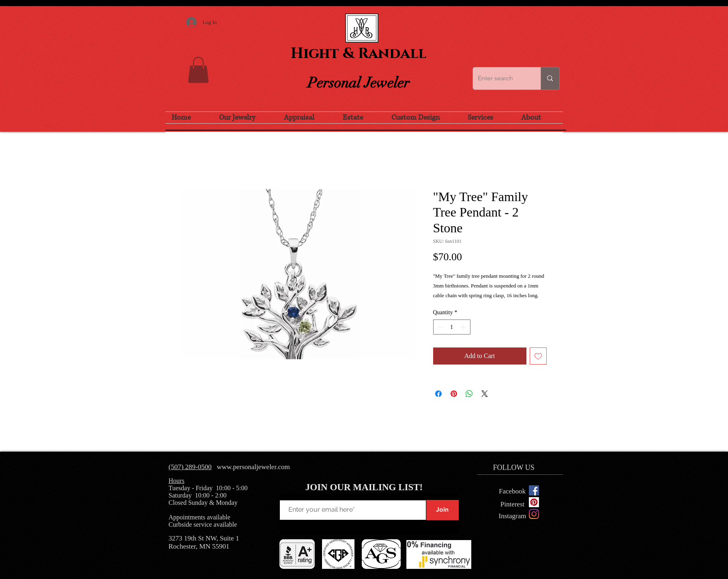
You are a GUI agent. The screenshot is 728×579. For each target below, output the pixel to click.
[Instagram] (534, 514)
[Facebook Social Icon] (534, 490)
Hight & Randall (359, 54)
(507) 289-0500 (190, 467)
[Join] (442, 510)
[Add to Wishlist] (538, 356)
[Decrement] (439, 327)
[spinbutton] (452, 327)
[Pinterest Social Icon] (534, 502)
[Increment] (464, 327)
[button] (198, 70)
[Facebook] (512, 491)
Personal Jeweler (359, 83)
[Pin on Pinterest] (454, 394)
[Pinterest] (513, 505)
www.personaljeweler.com (253, 467)
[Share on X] (485, 394)
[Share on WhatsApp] (469, 394)
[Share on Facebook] (438, 394)
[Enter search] (501, 78)
